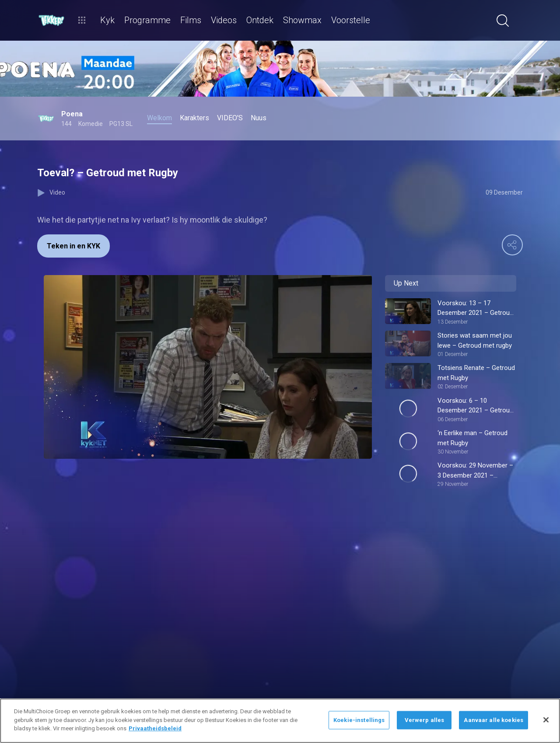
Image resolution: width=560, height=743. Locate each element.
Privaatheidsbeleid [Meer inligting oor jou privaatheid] (155, 728)
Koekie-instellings (359, 720)
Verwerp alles (425, 720)
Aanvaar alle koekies (493, 720)
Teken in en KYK (73, 246)
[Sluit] (546, 720)
